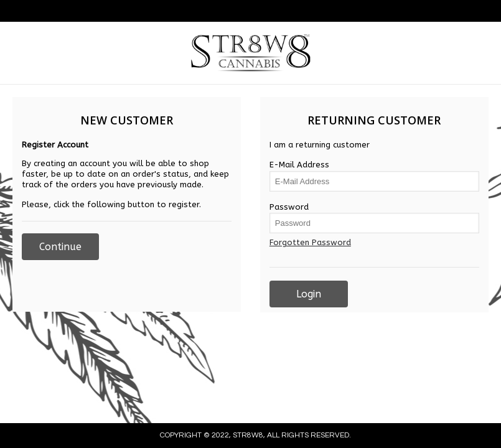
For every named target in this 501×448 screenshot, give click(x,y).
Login (309, 294)
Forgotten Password (310, 242)
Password (289, 207)
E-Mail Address (299, 165)
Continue (60, 247)
